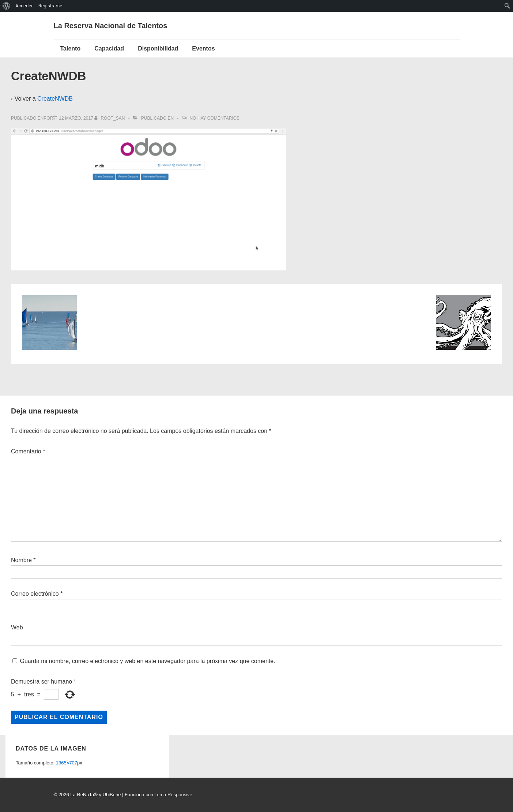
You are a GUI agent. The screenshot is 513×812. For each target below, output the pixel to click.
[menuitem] (6, 6)
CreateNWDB (55, 99)
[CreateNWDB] (76, 118)
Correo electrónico (35, 594)
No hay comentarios (214, 118)
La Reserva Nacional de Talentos (111, 26)
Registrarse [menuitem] (50, 6)
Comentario (28, 451)
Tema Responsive (173, 795)
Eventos (203, 48)
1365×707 (67, 763)
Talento (71, 48)
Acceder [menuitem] (24, 6)
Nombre (21, 560)
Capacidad (109, 48)
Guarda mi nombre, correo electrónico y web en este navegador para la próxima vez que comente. (147, 661)
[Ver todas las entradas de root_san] (110, 118)
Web (17, 627)
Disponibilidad (158, 48)
